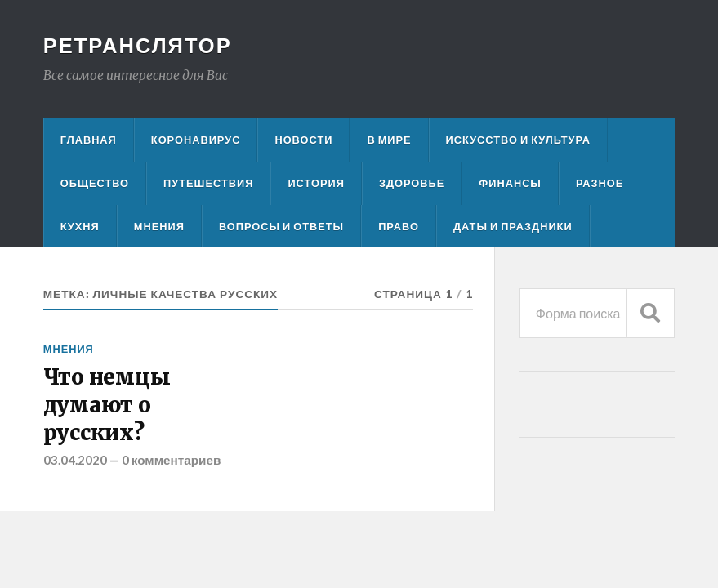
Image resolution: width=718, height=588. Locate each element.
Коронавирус (196, 140)
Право (399, 226)
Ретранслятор (138, 45)
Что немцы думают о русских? (107, 405)
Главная (89, 140)
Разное (600, 183)
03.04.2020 (75, 460)
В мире (389, 140)
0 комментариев (172, 460)
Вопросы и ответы (281, 226)
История (316, 183)
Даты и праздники (513, 226)
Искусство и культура (519, 140)
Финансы (510, 183)
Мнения (159, 226)
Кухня (80, 226)
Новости (303, 140)
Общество (95, 183)
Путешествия (208, 183)
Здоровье (412, 183)
